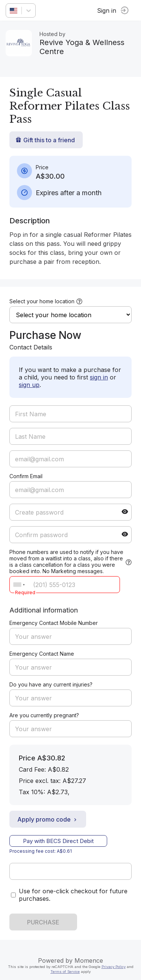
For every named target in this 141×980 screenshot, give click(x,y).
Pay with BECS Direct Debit (58, 841)
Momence (89, 960)
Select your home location (42, 301)
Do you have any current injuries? (51, 684)
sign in (99, 377)
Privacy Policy (114, 967)
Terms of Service (65, 972)
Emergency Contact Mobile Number (54, 623)
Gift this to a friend (45, 140)
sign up (29, 385)
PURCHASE (43, 922)
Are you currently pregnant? (44, 715)
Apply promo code (48, 819)
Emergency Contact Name (42, 654)
